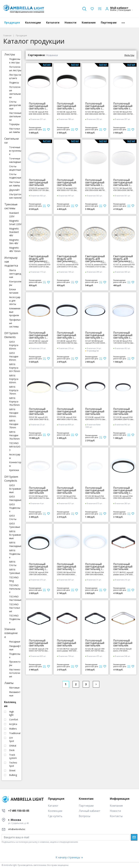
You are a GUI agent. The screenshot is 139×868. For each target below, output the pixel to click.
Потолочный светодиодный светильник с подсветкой (123, 490)
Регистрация (125, 10)
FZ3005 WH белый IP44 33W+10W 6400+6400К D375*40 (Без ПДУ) (66, 573)
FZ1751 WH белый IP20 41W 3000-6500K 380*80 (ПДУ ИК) (123, 189)
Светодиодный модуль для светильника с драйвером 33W (39, 259)
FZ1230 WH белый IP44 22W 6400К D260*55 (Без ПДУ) (95, 497)
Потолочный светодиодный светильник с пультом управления (38, 106)
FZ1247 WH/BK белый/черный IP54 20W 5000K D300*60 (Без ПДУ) (95, 342)
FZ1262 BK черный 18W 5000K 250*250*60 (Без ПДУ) (95, 650)
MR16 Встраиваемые (15, 535)
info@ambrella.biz (17, 829)
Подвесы (14, 83)
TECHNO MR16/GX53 (15, 447)
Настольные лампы (15, 130)
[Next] (96, 684)
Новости (70, 23)
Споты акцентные (15, 168)
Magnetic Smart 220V (15, 222)
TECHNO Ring (14, 579)
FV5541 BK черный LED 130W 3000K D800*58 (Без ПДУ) (39, 418)
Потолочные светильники (15, 92)
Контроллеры (15, 283)
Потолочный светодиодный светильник (38, 183)
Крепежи (14, 470)
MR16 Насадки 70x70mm (14, 435)
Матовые (14, 688)
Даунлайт (14, 190)
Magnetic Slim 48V (14, 242)
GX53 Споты (13, 517)
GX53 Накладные (15, 498)
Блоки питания (14, 291)
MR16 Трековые (15, 571)
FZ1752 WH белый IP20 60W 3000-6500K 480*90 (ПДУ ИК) (95, 189)
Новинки (52, 55)
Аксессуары (15, 456)
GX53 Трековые (15, 525)
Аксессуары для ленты (15, 301)
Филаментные (15, 694)
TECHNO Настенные (15, 598)
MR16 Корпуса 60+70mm (15, 368)
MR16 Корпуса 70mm (14, 390)
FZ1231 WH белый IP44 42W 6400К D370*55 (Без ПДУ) (67, 497)
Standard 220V (14, 215)
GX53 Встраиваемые (15, 489)
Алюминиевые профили (15, 312)
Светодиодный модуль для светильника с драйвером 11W (124, 259)
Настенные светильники (15, 116)
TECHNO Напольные (15, 589)
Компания (89, 23)
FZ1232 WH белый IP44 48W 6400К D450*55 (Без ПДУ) (39, 497)
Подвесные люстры (15, 61)
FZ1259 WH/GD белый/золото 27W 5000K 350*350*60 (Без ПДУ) (123, 650)
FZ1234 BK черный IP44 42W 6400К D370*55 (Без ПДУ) (95, 418)
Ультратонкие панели (15, 196)
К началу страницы (69, 857)
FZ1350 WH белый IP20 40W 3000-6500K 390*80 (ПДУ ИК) (123, 113)
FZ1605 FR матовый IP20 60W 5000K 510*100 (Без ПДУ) (39, 189)
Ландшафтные (15, 648)
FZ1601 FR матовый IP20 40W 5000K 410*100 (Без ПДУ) (67, 189)
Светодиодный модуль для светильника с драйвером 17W (96, 259)
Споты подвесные (15, 176)
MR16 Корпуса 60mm (14, 379)
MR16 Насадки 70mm (14, 424)
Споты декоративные (15, 105)
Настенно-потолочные (15, 673)
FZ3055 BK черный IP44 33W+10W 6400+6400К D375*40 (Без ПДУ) (123, 497)
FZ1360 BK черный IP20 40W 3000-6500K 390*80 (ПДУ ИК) (67, 113)
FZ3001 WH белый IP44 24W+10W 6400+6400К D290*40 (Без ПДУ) (94, 573)
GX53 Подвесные (15, 508)
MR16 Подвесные (15, 554)
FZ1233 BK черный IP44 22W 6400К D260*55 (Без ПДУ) (123, 418)
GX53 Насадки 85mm (14, 356)
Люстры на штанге (15, 76)
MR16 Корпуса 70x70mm (14, 402)
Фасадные (15, 642)
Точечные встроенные (15, 151)
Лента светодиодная (15, 274)
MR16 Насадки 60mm (14, 413)
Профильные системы (15, 323)
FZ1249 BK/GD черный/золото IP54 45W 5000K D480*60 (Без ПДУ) (39, 342)
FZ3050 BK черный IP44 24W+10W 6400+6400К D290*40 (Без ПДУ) (39, 573)
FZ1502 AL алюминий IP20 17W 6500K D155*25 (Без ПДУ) (96, 266)
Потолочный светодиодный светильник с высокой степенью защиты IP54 (38, 335)
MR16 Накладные (15, 544)
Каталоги (53, 23)
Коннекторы (15, 464)
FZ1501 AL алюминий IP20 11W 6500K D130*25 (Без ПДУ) (124, 266)
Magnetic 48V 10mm (15, 249)
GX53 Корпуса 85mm (14, 345)
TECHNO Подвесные (15, 619)
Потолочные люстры (15, 69)
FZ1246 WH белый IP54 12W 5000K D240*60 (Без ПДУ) (123, 342)
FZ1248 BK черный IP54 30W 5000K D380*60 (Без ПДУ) (67, 342)
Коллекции (33, 23)
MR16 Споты (13, 563)
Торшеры (14, 124)
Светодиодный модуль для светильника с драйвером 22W (67, 259)
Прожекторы (15, 663)
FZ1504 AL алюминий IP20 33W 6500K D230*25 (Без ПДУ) (40, 266)
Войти (113, 10)
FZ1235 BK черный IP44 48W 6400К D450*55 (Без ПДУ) (67, 418)
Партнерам (109, 23)
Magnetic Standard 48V (14, 232)
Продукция (12, 23)
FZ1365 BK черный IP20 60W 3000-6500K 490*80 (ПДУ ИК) (39, 113)
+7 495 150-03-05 (19, 811)
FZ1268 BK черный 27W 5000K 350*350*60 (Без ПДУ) (39, 650)
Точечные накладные (15, 160)
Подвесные (15, 656)
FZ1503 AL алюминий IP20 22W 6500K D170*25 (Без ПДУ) (68, 266)
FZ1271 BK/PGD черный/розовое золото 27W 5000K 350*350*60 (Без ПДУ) (123, 573)
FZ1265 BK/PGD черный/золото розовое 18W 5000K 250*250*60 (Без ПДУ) (67, 650)
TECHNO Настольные (15, 608)
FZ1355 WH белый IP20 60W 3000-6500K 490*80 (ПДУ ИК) (95, 113)
